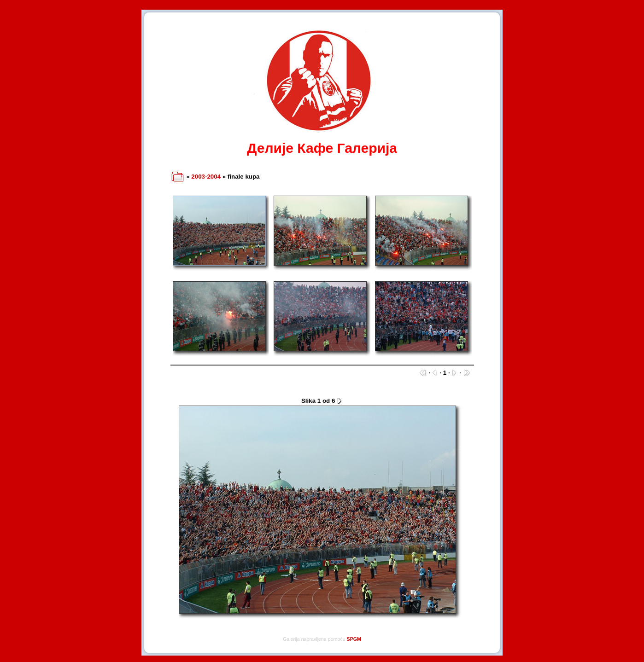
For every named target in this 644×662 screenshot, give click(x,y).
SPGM (354, 639)
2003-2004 (206, 177)
